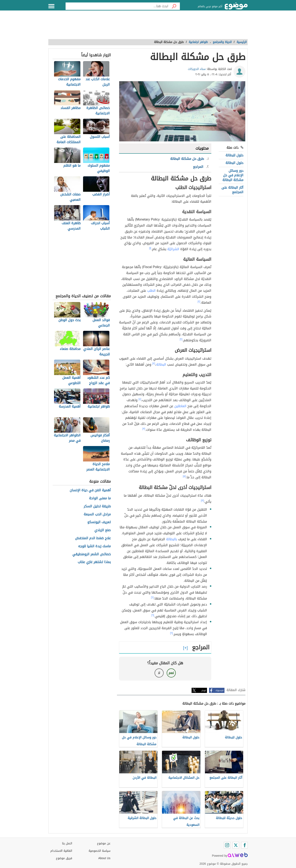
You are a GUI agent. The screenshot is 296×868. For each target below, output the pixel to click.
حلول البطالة (234, 163)
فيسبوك (219, 690)
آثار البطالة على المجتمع (232, 190)
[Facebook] (244, 845)
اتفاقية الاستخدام (61, 851)
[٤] (140, 399)
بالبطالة (172, 539)
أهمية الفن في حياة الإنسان (90, 490)
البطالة (161, 364)
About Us (104, 858)
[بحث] (174, 6)
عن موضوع (104, 843)
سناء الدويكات (197, 69)
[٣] (154, 364)
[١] (150, 248)
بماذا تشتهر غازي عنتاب (94, 562)
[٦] (152, 597)
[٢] (199, 302)
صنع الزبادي (103, 530)
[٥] (184, 476)
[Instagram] (227, 845)
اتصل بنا (67, 843)
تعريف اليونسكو (99, 522)
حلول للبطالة (234, 155)
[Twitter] (236, 845)
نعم (171, 673)
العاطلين (180, 406)
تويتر (204, 690)
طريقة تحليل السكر (97, 506)
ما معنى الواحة (100, 498)
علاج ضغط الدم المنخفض (93, 538)
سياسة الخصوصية (99, 851)
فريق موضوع (64, 858)
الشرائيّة (173, 249)
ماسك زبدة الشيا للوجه (94, 546)
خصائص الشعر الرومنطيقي (92, 554)
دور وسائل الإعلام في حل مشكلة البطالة (233, 175)
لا (159, 673)
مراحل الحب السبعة (97, 514)
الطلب (151, 291)
